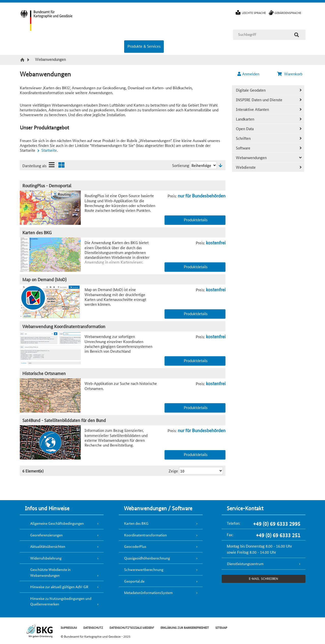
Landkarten (245, 119)
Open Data (245, 129)
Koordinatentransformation (145, 535)
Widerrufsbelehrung (46, 558)
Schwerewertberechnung (144, 569)
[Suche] (297, 35)
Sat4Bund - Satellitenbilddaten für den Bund (64, 420)
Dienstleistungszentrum (245, 564)
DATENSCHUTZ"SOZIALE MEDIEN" (132, 627)
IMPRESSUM (69, 627)
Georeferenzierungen (46, 535)
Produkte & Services (144, 46)
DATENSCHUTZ (93, 627)
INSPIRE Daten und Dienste (259, 100)
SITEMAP (221, 627)
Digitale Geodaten (251, 90)
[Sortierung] (204, 165)
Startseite (49, 150)
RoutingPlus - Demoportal (47, 185)
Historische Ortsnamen (44, 373)
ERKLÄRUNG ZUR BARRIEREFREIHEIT (185, 627)
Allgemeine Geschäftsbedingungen (57, 523)
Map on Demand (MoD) (44, 279)
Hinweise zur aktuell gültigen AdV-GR (59, 587)
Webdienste (246, 167)
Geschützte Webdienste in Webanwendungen (50, 572)
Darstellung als (34, 166)
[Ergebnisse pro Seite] (201, 471)
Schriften (243, 138)
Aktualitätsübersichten (48, 546)
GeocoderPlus (135, 546)
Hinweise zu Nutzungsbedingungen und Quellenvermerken (61, 601)
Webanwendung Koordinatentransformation (64, 326)
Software (243, 148)
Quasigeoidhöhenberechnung (147, 558)
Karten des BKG (37, 232)
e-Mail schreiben (263, 578)
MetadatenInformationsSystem (148, 592)
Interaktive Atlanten (252, 109)
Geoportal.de (134, 581)
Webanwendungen (251, 157)
